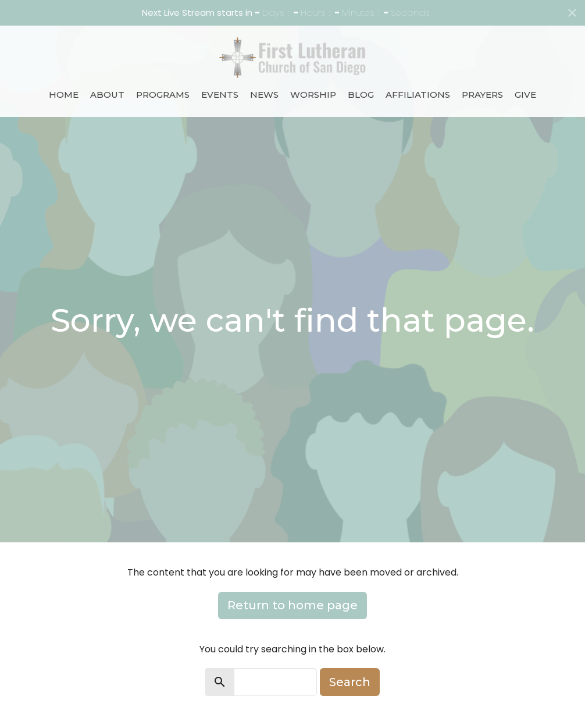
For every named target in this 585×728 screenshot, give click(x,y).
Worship (313, 95)
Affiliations (418, 95)
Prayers (482, 95)
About (107, 95)
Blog (361, 95)
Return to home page (292, 605)
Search (350, 682)
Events (220, 95)
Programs (163, 95)
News (264, 95)
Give (525, 95)
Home (64, 95)
